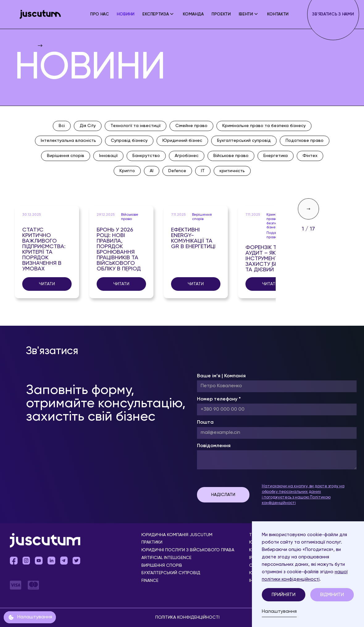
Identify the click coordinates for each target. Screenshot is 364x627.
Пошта (205, 422)
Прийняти (284, 595)
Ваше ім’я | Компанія (221, 376)
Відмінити (332, 595)
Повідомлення (214, 446)
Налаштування (279, 612)
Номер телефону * (219, 399)
